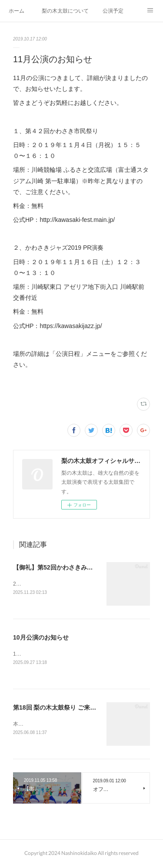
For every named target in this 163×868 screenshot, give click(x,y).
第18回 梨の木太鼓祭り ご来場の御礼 (64, 708)
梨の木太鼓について (65, 11)
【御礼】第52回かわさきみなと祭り (62, 567)
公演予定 (113, 11)
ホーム (17, 11)
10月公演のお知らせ (41, 638)
